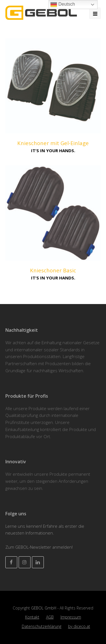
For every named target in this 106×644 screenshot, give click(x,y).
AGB (50, 617)
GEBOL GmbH (44, 608)
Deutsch (63, 5)
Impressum (71, 617)
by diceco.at (79, 626)
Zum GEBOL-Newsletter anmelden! (39, 547)
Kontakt (32, 617)
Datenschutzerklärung (42, 626)
